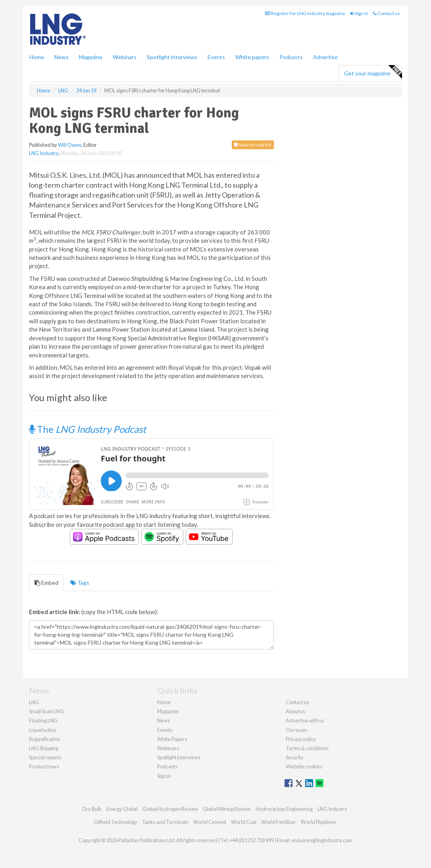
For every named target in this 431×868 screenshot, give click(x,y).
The (88, 429)
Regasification (45, 739)
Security (295, 757)
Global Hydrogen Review (170, 809)
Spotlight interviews (172, 57)
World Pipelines (318, 822)
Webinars (125, 57)
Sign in (359, 13)
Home (37, 57)
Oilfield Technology (115, 822)
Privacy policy (301, 739)
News (164, 720)
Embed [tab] (46, 583)
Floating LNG (43, 720)
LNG (34, 702)
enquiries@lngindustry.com (322, 840)
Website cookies (304, 766)
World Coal (244, 822)
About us (295, 711)
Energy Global (122, 809)
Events (216, 57)
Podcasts (291, 57)
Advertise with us (305, 720)
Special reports (45, 757)
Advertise (325, 57)
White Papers (172, 739)
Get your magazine (373, 72)
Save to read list (253, 145)
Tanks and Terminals (165, 822)
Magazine (91, 57)
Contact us (387, 13)
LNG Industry (44, 153)
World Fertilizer (279, 822)
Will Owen (70, 145)
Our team (296, 730)
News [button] (62, 57)
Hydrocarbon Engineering (284, 809)
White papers (252, 57)
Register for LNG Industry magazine (305, 13)
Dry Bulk (92, 809)
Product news (44, 766)
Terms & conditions (307, 748)
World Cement (210, 822)
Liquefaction (43, 730)
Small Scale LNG (46, 711)
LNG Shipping (44, 748)
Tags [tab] (80, 583)
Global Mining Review (227, 809)
